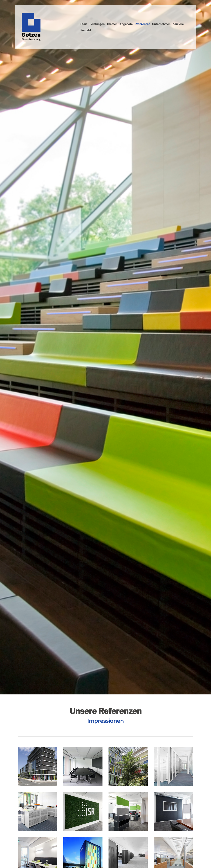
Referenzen (142, 24)
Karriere (178, 24)
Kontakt (86, 30)
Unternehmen (161, 24)
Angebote (126, 24)
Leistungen (97, 24)
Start (84, 24)
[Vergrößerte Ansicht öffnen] (38, 766)
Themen (112, 24)
